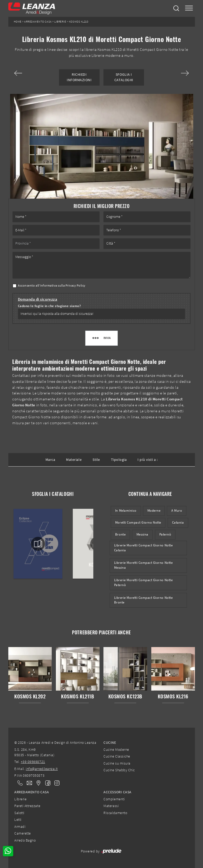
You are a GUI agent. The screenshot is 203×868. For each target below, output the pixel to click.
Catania (178, 522)
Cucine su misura (117, 763)
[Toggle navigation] (189, 8)
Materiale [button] (74, 460)
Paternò (165, 534)
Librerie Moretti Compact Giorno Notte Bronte (143, 600)
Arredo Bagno (25, 840)
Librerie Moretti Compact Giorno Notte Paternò (143, 582)
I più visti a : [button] (148, 460)
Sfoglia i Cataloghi (124, 77)
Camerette (23, 833)
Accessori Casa (117, 792)
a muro (177, 511)
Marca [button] (50, 460)
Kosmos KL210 (78, 22)
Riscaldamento (115, 813)
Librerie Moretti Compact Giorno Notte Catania (143, 548)
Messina (142, 534)
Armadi (20, 827)
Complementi (114, 799)
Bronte (120, 534)
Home (18, 22)
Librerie (60, 22)
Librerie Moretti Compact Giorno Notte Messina (143, 565)
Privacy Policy (76, 285)
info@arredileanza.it (42, 769)
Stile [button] (96, 460)
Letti (18, 820)
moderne (154, 511)
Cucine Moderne (116, 749)
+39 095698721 (33, 762)
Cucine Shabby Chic (119, 770)
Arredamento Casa (38, 22)
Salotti (19, 813)
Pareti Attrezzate (27, 806)
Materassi (111, 806)
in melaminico (126, 511)
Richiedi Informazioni (79, 77)
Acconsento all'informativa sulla (52, 285)
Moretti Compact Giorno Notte (138, 522)
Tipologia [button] (119, 460)
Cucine (110, 742)
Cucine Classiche (117, 756)
